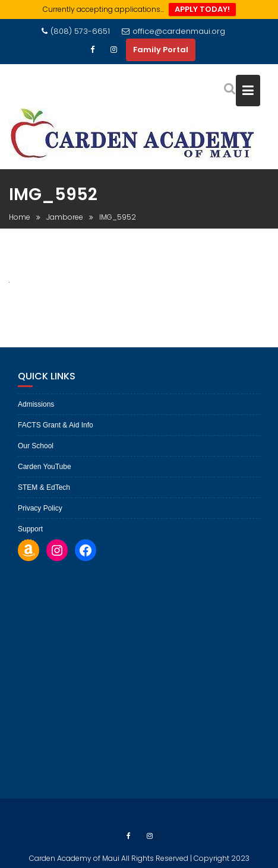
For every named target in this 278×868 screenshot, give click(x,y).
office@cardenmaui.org (173, 31)
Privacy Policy (40, 508)
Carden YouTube (45, 467)
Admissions (36, 404)
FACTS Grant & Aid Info (56, 425)
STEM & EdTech (44, 487)
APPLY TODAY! (202, 9)
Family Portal (161, 50)
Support (30, 529)
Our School (36, 446)
